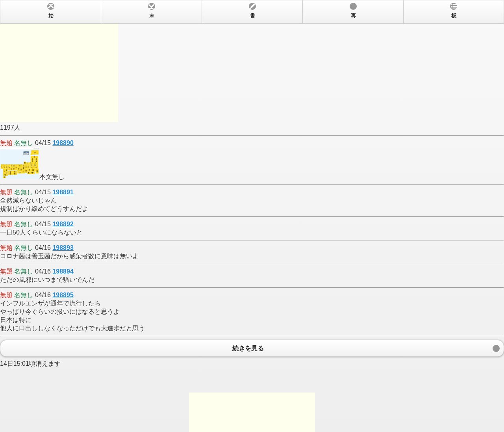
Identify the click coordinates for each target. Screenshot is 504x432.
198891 (63, 192)
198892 (63, 224)
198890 (63, 143)
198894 (63, 271)
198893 (63, 248)
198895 (63, 295)
